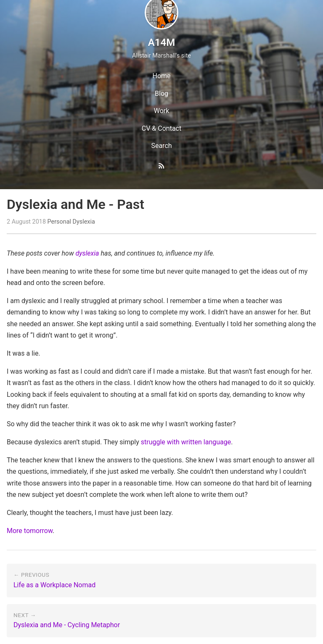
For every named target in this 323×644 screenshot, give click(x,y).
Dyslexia (84, 222)
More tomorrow (30, 531)
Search (161, 146)
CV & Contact (161, 128)
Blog (161, 94)
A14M (161, 42)
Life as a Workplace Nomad (54, 585)
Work (162, 111)
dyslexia (87, 253)
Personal (59, 222)
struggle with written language (186, 442)
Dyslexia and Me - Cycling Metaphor (67, 625)
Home (161, 76)
